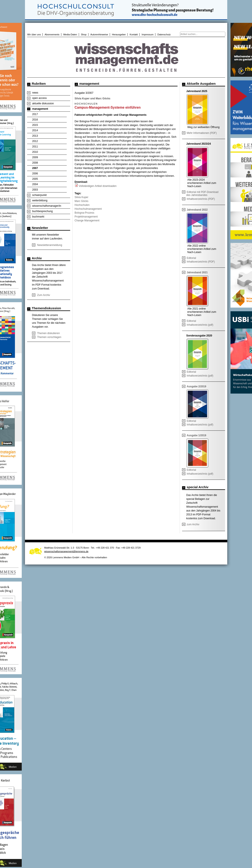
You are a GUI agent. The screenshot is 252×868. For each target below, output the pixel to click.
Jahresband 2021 (197, 272)
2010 (35, 152)
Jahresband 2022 (197, 210)
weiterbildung (40, 200)
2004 (35, 184)
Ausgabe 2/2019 (197, 386)
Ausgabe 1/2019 (197, 435)
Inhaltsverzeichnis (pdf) (200, 325)
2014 (35, 130)
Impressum (148, 34)
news (35, 93)
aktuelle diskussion (43, 103)
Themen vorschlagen (49, 337)
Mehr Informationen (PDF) (202, 133)
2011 (35, 147)
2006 (35, 174)
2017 (35, 114)
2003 (35, 190)
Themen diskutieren (49, 333)
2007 (35, 168)
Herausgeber (119, 34)
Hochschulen (82, 205)
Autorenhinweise (99, 34)
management (40, 109)
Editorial (191, 258)
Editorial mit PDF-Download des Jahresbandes (202, 194)
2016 (35, 120)
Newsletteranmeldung (50, 245)
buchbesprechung (43, 211)
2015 (35, 125)
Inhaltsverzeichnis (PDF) (201, 199)
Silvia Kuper (82, 197)
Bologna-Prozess (84, 213)
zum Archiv (193, 524)
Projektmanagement (86, 217)
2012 (35, 141)
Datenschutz (164, 34)
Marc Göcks (82, 201)
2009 (35, 157)
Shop (84, 34)
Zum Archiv (44, 295)
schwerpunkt (39, 195)
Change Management (87, 221)
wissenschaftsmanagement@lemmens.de (66, 551)
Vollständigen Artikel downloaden (98, 186)
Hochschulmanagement (88, 209)
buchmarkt (38, 217)
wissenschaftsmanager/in (47, 206)
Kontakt (134, 34)
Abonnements (52, 34)
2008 (35, 163)
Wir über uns (34, 34)
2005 (35, 179)
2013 (35, 136)
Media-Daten (70, 34)
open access (39, 98)
